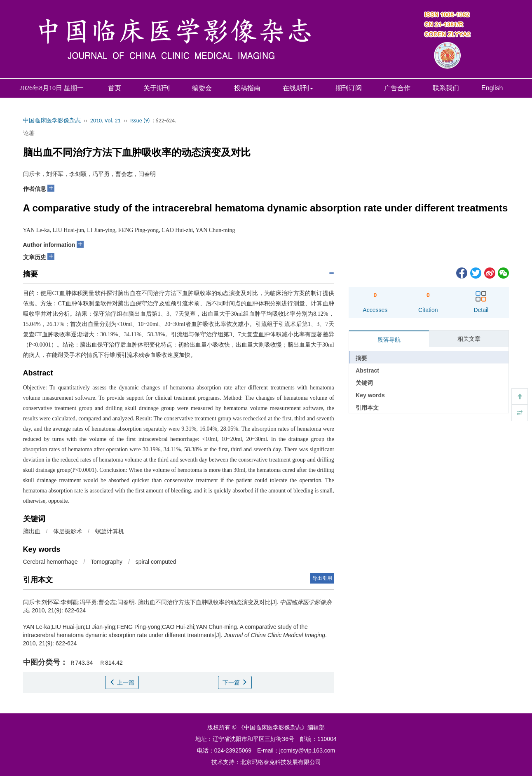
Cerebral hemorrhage (50, 562)
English (492, 88)
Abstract (367, 370)
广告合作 (397, 88)
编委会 (202, 88)
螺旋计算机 (110, 531)
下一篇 (235, 682)
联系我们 (446, 88)
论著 (29, 133)
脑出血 (32, 531)
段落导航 (389, 340)
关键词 (364, 383)
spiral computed (156, 562)
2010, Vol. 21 (105, 121)
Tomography (107, 562)
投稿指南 (247, 88)
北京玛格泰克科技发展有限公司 (281, 762)
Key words (370, 395)
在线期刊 (298, 88)
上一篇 (122, 682)
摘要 (361, 358)
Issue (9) (140, 121)
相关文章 (469, 339)
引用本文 (367, 408)
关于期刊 (157, 88)
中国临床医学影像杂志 (52, 121)
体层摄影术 (68, 531)
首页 (115, 88)
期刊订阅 (349, 88)
